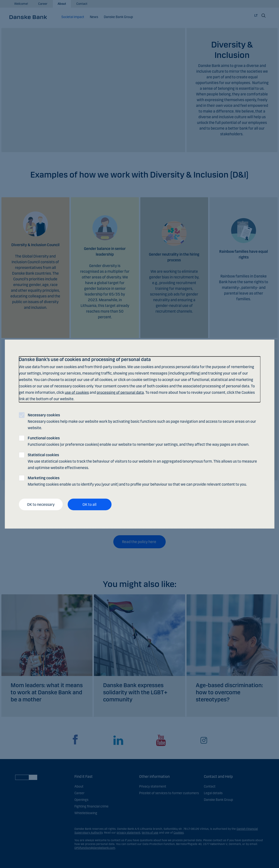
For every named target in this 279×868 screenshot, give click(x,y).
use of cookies (77, 392)
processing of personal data (120, 392)
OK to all (89, 504)
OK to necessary (41, 504)
